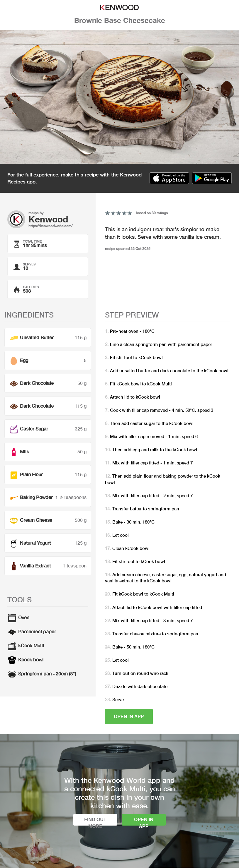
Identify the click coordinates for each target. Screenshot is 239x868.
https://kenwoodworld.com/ (50, 226)
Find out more (95, 821)
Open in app (129, 717)
